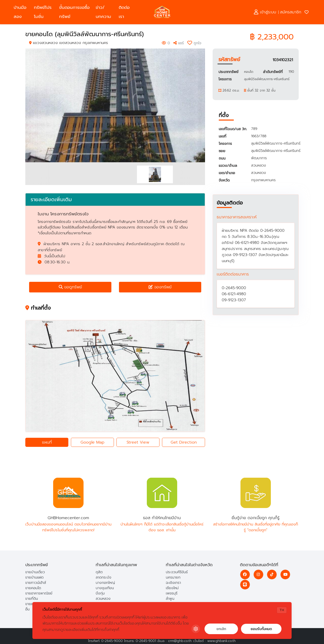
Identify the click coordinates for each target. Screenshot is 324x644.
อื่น (27, 609)
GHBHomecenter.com (68, 493)
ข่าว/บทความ (103, 12)
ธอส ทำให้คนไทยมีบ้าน (162, 493)
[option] (115, 105)
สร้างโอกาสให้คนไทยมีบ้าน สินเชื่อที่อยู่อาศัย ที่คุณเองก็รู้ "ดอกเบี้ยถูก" (256, 527)
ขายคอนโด (33, 588)
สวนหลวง (103, 599)
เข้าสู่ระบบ (265, 12)
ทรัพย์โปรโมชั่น (43, 12)
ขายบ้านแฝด (34, 577)
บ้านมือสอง (20, 12)
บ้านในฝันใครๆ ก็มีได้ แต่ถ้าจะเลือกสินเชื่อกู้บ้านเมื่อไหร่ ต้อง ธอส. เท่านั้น (162, 527)
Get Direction (184, 442)
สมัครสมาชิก (291, 12)
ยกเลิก (221, 629)
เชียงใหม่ (172, 588)
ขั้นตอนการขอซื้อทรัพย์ (74, 12)
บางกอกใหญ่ (105, 583)
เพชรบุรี (172, 593)
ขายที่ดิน (32, 599)
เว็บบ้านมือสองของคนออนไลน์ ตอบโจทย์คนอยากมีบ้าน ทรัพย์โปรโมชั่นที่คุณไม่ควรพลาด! (68, 527)
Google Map (93, 442)
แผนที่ (47, 442)
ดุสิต (99, 572)
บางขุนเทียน (105, 588)
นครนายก (173, 577)
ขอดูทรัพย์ (70, 287)
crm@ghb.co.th (180, 641)
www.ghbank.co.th (221, 641)
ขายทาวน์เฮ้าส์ (36, 583)
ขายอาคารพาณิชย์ (39, 593)
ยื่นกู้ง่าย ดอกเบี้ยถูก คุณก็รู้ (256, 493)
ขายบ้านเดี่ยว (35, 572)
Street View (138, 442)
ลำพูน (170, 599)
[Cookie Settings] (196, 629)
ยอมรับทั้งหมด (261, 629)
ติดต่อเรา (124, 12)
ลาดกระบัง (104, 577)
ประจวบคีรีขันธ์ (177, 572)
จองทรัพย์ (160, 287)
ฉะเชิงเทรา (173, 583)
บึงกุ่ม (100, 593)
